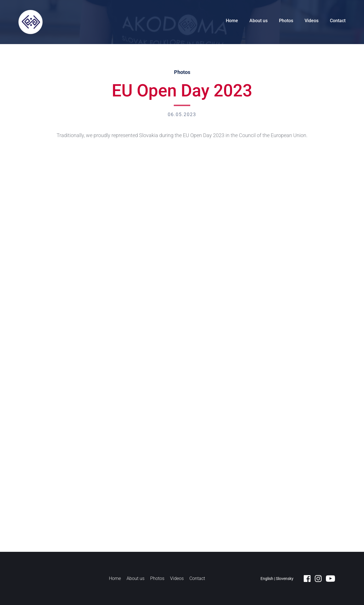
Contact (338, 21)
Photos (286, 21)
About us (258, 21)
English (267, 579)
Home (232, 21)
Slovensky (285, 579)
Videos (312, 21)
